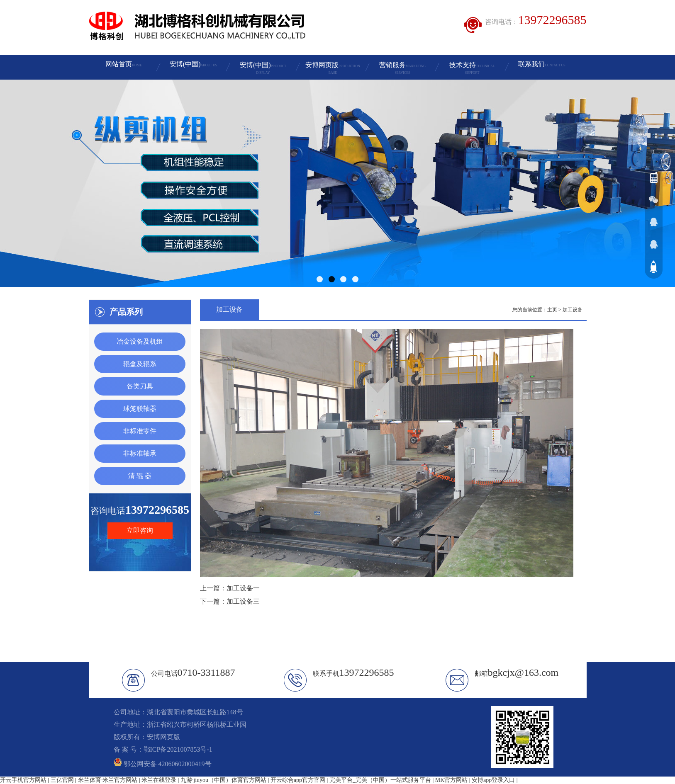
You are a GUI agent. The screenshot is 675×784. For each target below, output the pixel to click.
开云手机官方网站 (23, 780)
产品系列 (126, 312)
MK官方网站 (452, 780)
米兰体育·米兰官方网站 (108, 780)
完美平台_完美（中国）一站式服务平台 (380, 780)
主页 (552, 310)
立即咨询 (140, 530)
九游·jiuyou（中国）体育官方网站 (223, 780)
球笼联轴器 (140, 409)
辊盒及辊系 (140, 364)
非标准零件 (140, 431)
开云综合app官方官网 (298, 780)
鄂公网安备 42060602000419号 (163, 764)
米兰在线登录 (159, 780)
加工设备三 (243, 601)
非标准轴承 (140, 453)
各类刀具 (140, 386)
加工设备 (573, 310)
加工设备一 (243, 588)
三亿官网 (62, 780)
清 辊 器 (140, 476)
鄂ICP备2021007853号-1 (178, 749)
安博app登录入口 (493, 780)
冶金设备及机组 (140, 341)
